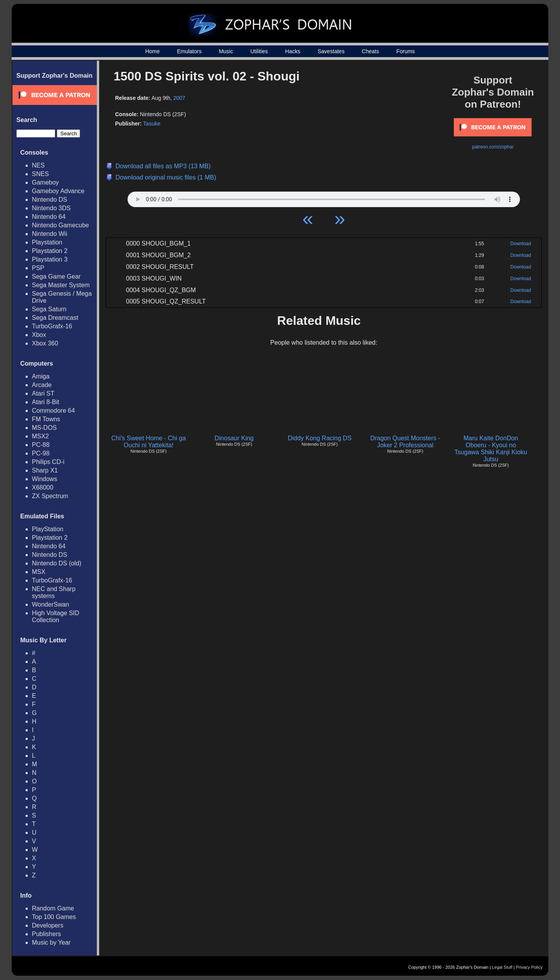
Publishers (46, 934)
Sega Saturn (49, 309)
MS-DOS (44, 428)
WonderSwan (51, 604)
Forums (405, 51)
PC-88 (41, 445)
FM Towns (46, 419)
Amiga (41, 376)
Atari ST (43, 393)
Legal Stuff (502, 967)
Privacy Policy (529, 967)
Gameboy (45, 182)
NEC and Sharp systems (54, 592)
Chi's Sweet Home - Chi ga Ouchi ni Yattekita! (149, 442)
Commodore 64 (53, 411)
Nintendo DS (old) (57, 563)
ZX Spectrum (50, 496)
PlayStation (48, 529)
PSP (38, 268)
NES (38, 165)
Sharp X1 (45, 470)
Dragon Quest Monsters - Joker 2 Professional (405, 442)
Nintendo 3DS (51, 208)
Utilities (259, 51)
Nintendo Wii (50, 234)
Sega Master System (61, 285)
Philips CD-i (48, 462)
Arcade (42, 385)
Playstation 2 (50, 251)
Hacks (293, 51)
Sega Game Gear (56, 276)
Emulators (189, 51)
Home (152, 51)
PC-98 (41, 453)
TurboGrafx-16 (52, 326)
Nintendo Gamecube (60, 225)
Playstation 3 (50, 259)
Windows (45, 479)
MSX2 (40, 436)
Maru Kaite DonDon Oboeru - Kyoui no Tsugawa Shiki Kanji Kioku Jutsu (491, 449)
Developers (48, 925)
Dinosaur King (234, 438)
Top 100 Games (54, 917)
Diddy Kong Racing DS (320, 438)
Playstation (47, 242)
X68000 (43, 487)
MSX (39, 572)
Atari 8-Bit (45, 402)
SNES (40, 174)
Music (226, 51)
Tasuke (152, 124)
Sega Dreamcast (55, 318)
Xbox (39, 335)
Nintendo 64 (49, 217)
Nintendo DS (50, 200)
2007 (179, 98)
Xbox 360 (45, 343)
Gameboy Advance (58, 191)
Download (521, 244)
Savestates (331, 51)
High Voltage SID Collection (56, 616)
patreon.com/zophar (493, 147)
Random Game (53, 908)
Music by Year (51, 943)
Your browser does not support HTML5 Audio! (324, 197)
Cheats (370, 51)
